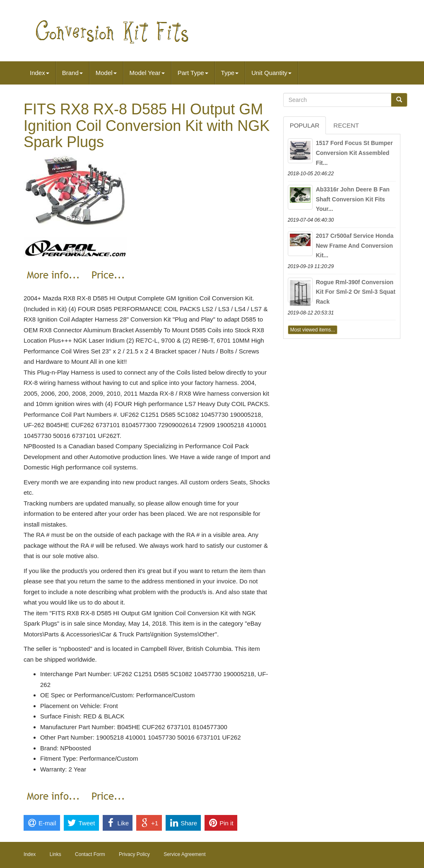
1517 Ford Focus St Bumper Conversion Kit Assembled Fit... (354, 153)
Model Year (147, 73)
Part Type (193, 73)
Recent (346, 125)
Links (55, 854)
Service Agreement (184, 854)
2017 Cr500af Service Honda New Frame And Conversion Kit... (355, 246)
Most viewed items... (313, 330)
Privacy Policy (134, 854)
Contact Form (90, 854)
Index (40, 73)
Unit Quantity (271, 73)
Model (106, 73)
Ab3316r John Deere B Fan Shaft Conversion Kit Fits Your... (353, 199)
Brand (72, 73)
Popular (305, 125)
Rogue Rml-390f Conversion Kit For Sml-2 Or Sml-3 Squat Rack (356, 292)
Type (230, 73)
